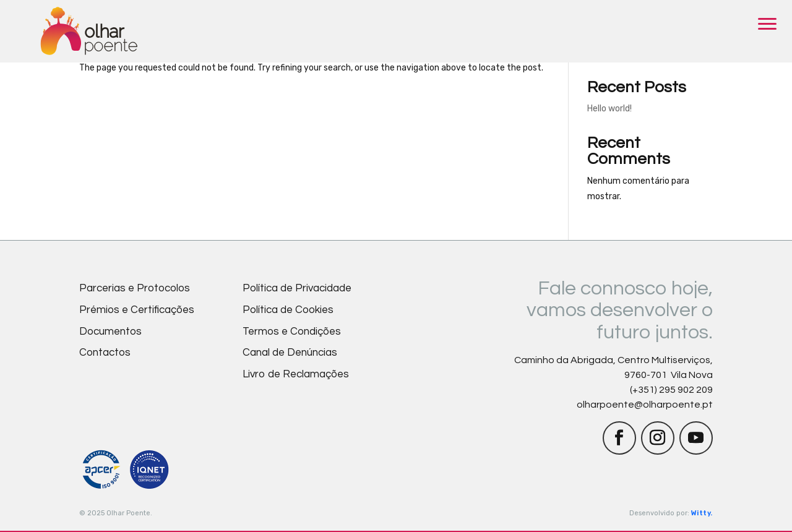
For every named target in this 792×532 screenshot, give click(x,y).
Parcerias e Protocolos (135, 288)
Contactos (105, 353)
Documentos (110, 332)
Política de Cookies (288, 310)
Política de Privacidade (297, 288)
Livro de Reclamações (296, 374)
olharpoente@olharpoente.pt (645, 405)
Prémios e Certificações (137, 310)
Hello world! (609, 109)
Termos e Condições (292, 332)
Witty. (702, 513)
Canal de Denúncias (290, 353)
